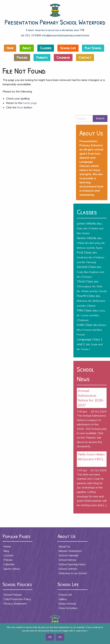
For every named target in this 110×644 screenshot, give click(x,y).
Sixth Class (92, 329)
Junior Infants (90, 228)
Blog (6, 551)
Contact (85, 57)
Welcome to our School (73, 573)
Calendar (63, 57)
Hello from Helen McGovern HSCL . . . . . (92, 459)
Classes (46, 48)
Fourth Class (91, 300)
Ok (50, 637)
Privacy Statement (15, 604)
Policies (22, 57)
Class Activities (68, 608)
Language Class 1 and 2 (90, 344)
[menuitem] (11, 49)
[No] (106, 634)
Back (20, 107)
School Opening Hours (72, 564)
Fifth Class (91, 315)
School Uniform (68, 569)
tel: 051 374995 (31, 35)
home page (30, 103)
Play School (93, 48)
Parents (42, 57)
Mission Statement (70, 551)
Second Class (90, 271)
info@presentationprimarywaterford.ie (66, 35)
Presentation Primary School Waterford (55, 22)
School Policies (13, 595)
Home (10, 48)
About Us (64, 546)
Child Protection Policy (17, 599)
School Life (68, 48)
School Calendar (68, 555)
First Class (91, 257)
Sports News (12, 569)
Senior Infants (91, 243)
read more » (82, 631)
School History (67, 560)
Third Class (92, 286)
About (27, 48)
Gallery (63, 599)
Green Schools (67, 604)
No (60, 637)
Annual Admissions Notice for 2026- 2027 (91, 398)
